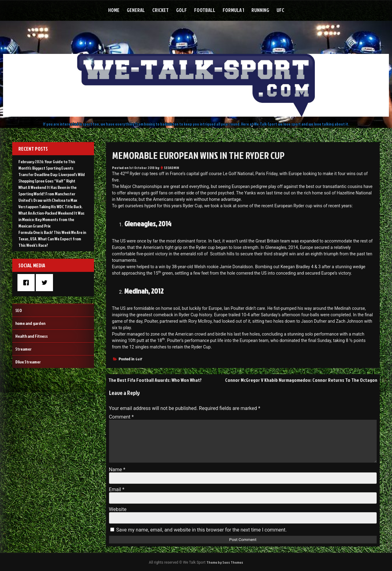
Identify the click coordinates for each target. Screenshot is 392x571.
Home (114, 10)
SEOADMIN (171, 168)
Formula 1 (233, 10)
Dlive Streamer (28, 362)
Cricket (160, 10)
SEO (19, 310)
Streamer (23, 349)
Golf (181, 10)
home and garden (30, 323)
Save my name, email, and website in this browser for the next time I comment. (202, 530)
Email (117, 489)
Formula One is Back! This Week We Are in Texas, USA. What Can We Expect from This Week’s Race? (52, 239)
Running (260, 10)
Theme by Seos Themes (225, 562)
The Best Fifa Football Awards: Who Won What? (155, 380)
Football (205, 10)
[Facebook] (28, 283)
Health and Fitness (32, 336)
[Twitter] (46, 283)
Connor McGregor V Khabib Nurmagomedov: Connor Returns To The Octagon (301, 380)
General (136, 10)
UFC (280, 10)
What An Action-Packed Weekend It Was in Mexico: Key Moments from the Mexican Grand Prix (51, 219)
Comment (121, 417)
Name (117, 470)
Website (118, 509)
